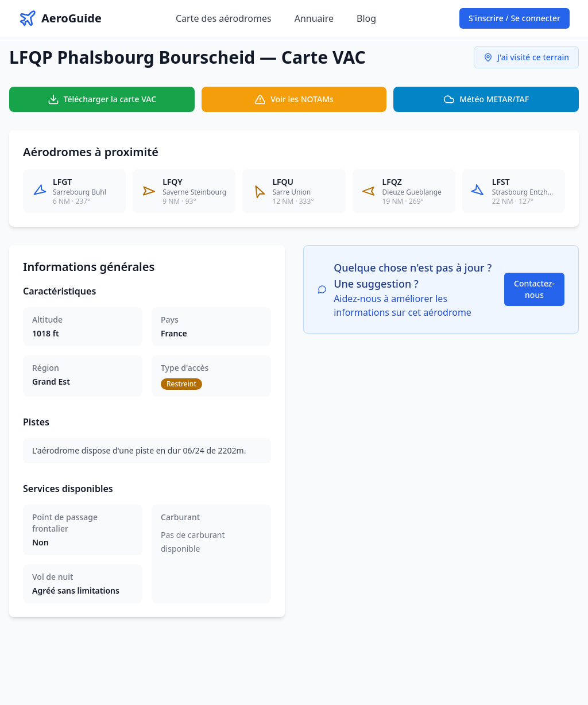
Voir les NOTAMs (294, 99)
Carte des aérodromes (224, 18)
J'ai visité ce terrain (526, 57)
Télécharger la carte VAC (102, 99)
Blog (366, 18)
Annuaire (314, 18)
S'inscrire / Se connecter (514, 18)
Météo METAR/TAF (486, 99)
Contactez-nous (534, 289)
